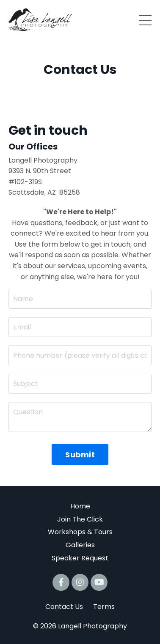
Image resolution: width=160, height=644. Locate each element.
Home (80, 506)
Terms (104, 607)
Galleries (80, 545)
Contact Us (64, 607)
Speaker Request (80, 558)
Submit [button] (80, 455)
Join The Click (80, 519)
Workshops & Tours (80, 532)
